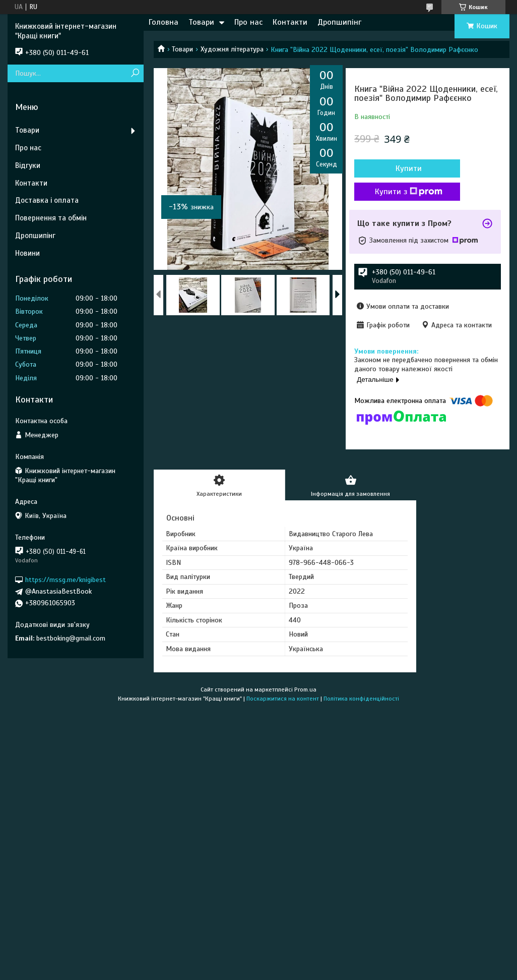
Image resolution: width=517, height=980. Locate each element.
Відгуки (28, 165)
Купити (409, 168)
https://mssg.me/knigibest (66, 580)
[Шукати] (135, 73)
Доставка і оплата (47, 200)
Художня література (232, 49)
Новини (27, 253)
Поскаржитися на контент (283, 699)
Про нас (248, 22)
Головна (164, 22)
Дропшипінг (339, 22)
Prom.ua (305, 689)
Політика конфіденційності (361, 699)
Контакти (290, 22)
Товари (201, 22)
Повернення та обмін (51, 218)
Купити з (409, 192)
